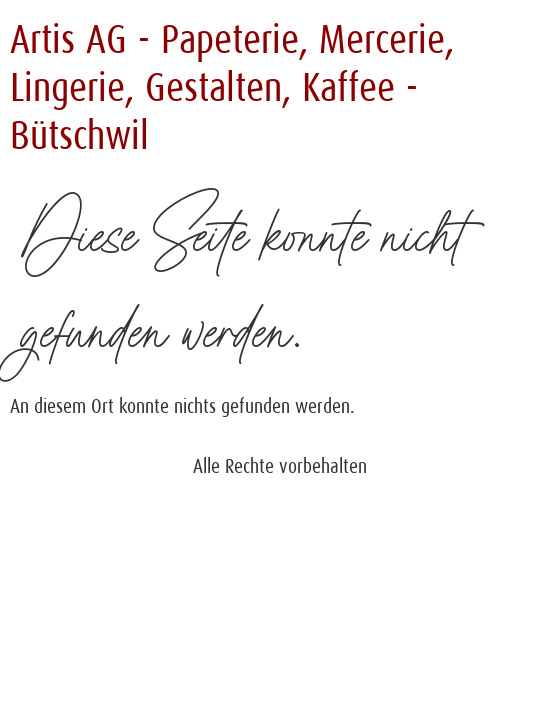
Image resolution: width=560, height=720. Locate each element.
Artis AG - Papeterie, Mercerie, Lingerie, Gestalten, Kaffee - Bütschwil (232, 87)
